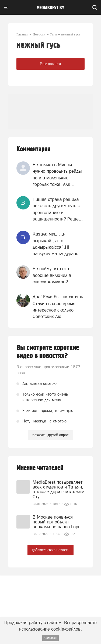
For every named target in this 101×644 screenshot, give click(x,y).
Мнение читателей (40, 468)
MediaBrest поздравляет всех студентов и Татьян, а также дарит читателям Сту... (58, 489)
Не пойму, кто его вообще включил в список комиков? (52, 275)
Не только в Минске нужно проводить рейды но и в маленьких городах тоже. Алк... (57, 174)
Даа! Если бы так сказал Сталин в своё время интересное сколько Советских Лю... (58, 307)
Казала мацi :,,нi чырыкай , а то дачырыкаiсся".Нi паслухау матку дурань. (56, 244)
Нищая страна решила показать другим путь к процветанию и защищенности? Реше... (58, 209)
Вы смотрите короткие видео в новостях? (48, 352)
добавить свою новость (50, 550)
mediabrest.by (50, 8)
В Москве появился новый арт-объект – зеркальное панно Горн (57, 522)
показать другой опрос (50, 435)
